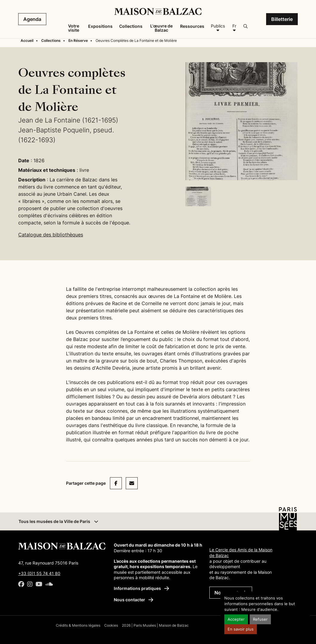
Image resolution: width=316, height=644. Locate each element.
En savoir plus (241, 629)
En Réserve (78, 40)
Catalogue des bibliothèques (51, 235)
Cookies (111, 625)
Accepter (236, 619)
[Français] (234, 28)
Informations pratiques (141, 588)
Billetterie (282, 19)
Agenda (32, 19)
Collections (51, 40)
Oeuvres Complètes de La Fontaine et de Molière (136, 40)
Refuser (260, 619)
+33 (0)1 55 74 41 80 (39, 573)
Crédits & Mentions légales (78, 625)
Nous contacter (134, 600)
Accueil (27, 40)
